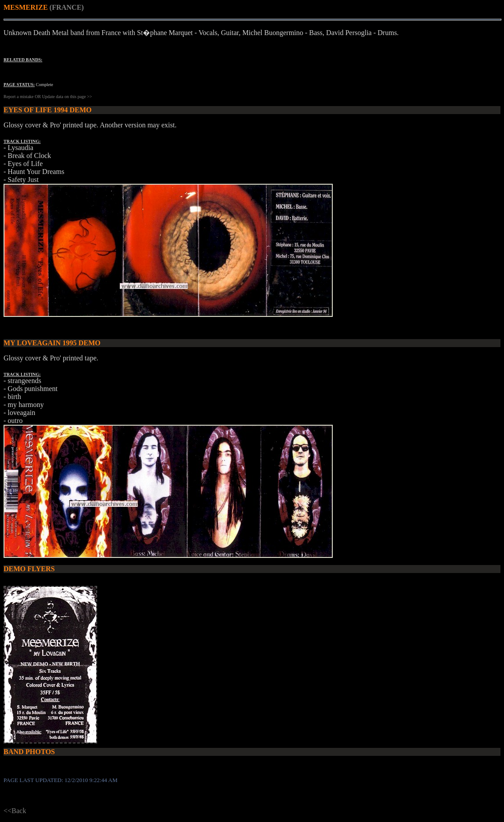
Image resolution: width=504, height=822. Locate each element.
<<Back (15, 811)
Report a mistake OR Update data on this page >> (48, 97)
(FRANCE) (67, 7)
